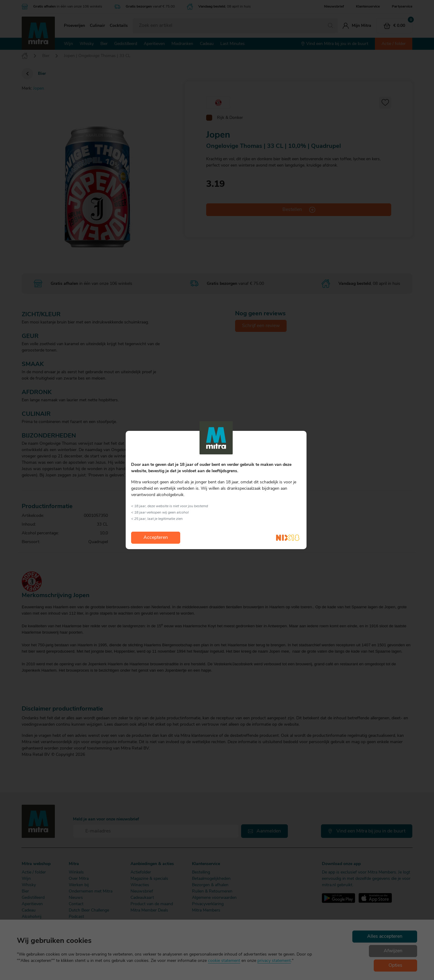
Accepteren (156, 538)
